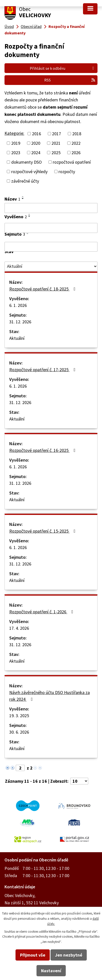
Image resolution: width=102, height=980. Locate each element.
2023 (16, 153)
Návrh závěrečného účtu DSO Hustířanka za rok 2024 (49, 696)
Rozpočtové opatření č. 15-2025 (43, 531)
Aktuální (17, 338)
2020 (36, 143)
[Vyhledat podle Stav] (51, 266)
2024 (36, 153)
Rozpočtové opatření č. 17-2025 (43, 370)
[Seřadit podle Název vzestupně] (23, 197)
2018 (77, 134)
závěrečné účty (25, 181)
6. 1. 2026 (18, 305)
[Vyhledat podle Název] (51, 208)
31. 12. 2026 (20, 322)
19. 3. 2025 (19, 716)
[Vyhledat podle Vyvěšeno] (51, 228)
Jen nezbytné (69, 955)
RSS (70, 80)
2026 (76, 153)
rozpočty (67, 172)
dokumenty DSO (26, 162)
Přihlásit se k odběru (63, 68)
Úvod (9, 26)
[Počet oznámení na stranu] (79, 781)
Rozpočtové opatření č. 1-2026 (42, 612)
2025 (56, 153)
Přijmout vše (33, 955)
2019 (16, 143)
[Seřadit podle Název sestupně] (23, 199)
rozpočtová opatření (72, 162)
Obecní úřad (31, 26)
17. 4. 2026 (19, 628)
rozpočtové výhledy (29, 172)
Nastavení (51, 971)
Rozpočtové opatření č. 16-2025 (43, 450)
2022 (76, 143)
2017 (56, 134)
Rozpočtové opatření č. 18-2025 (43, 289)
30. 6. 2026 (19, 732)
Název (12, 199)
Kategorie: (14, 133)
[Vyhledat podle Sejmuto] (51, 247)
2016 (36, 134)
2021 (56, 143)
